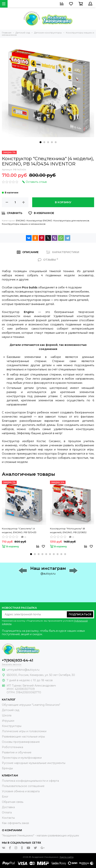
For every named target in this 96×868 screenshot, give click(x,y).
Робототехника (12, 747)
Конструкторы (12, 726)
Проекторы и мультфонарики (22, 758)
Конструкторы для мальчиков (71, 220)
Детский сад (11, 710)
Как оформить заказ (15, 823)
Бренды (7, 768)
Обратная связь (13, 802)
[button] (41, 142)
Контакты (8, 818)
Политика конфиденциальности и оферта (30, 781)
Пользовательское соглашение (23, 786)
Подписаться (80, 614)
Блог (5, 797)
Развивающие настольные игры (23, 737)
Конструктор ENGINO (39, 220)
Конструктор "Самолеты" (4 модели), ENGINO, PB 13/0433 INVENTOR (19, 531)
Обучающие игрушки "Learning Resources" (31, 705)
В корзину (63, 202)
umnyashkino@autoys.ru (23, 670)
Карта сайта (67, 857)
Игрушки (8, 721)
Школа (7, 715)
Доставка (8, 807)
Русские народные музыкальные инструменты (34, 763)
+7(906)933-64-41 (18, 660)
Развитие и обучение (17, 752)
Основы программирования (21, 742)
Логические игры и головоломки (24, 731)
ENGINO (21, 220)
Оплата (7, 812)
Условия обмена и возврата (21, 791)
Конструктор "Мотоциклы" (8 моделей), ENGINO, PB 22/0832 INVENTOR (68, 531)
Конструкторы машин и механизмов (24, 224)
